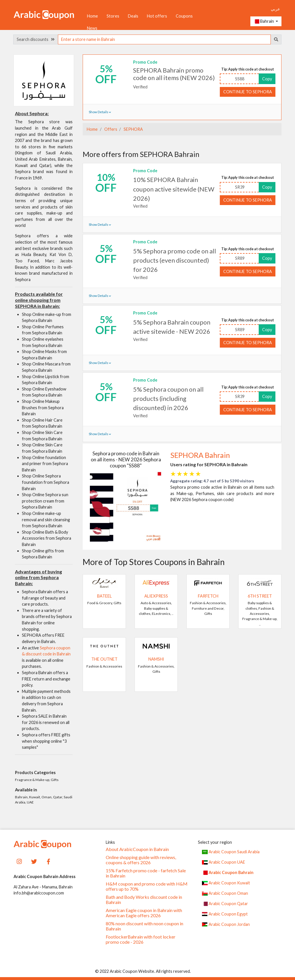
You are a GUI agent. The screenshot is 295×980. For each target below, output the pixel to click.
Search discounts (36, 39)
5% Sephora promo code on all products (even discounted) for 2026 (175, 260)
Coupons (184, 16)
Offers (110, 129)
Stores (113, 16)
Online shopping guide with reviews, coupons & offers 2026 (141, 860)
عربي (275, 9)
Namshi (156, 659)
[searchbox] (164, 39)
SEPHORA (133, 129)
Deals (133, 16)
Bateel (104, 596)
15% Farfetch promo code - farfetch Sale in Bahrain (146, 873)
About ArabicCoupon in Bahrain (137, 849)
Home (92, 16)
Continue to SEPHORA (248, 92)
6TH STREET (260, 596)
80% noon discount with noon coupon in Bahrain (144, 926)
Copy (267, 79)
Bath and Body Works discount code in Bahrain (144, 900)
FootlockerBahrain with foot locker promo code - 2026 (141, 939)
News (92, 28)
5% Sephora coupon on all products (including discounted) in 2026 (168, 399)
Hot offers (157, 16)
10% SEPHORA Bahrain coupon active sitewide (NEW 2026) (174, 189)
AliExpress (156, 596)
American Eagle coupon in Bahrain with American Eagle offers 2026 (144, 913)
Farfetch (208, 596)
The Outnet (104, 659)
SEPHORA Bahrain (200, 455)
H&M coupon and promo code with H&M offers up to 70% (147, 886)
